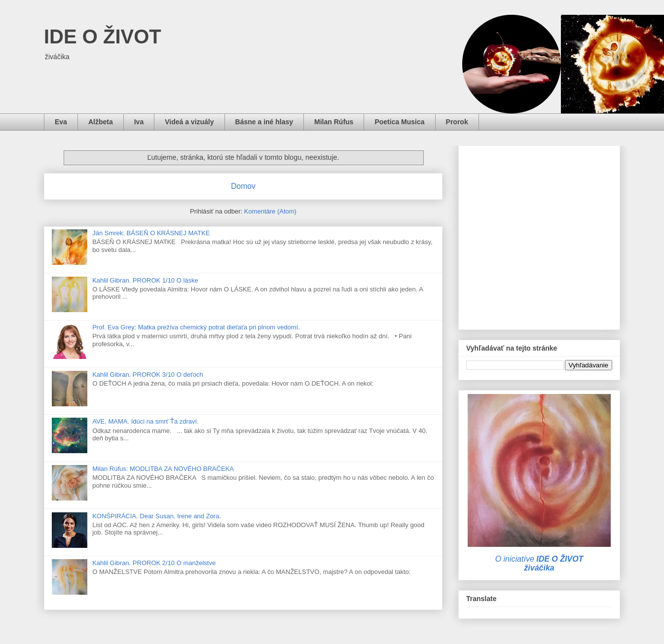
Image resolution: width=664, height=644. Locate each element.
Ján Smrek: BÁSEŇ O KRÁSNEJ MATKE (151, 233)
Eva (61, 122)
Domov (243, 186)
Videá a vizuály (189, 122)
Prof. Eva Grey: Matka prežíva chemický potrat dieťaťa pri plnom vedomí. (196, 327)
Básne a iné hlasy (264, 122)
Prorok (457, 122)
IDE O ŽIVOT (103, 36)
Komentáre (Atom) (270, 211)
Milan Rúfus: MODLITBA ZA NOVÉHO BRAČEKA (163, 469)
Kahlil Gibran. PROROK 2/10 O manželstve (154, 563)
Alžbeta (101, 122)
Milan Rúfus (334, 122)
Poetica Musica (399, 122)
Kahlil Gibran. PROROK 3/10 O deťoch (148, 375)
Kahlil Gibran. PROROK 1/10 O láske (145, 280)
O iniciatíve (539, 563)
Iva (139, 122)
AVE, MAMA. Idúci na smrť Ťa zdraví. (146, 421)
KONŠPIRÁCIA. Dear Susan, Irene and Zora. (157, 516)
